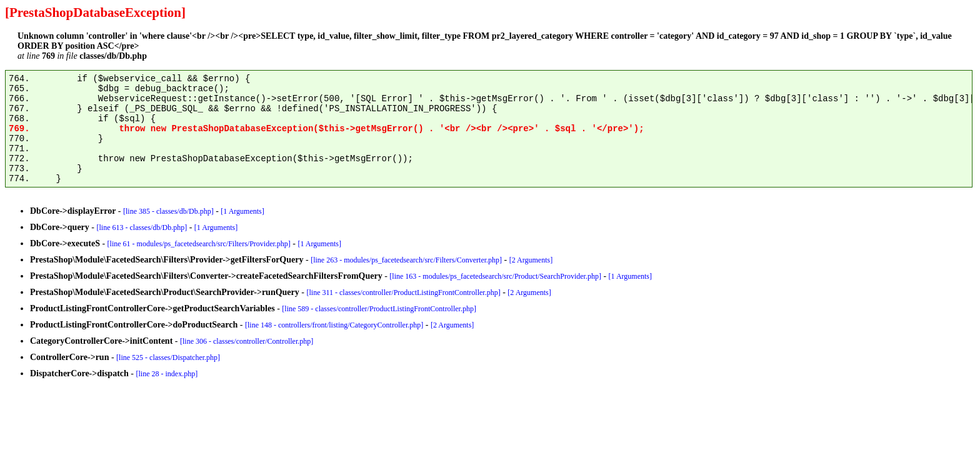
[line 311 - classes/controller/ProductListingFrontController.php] (403, 292)
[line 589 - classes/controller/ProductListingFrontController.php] (379, 309)
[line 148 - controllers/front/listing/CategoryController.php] (334, 325)
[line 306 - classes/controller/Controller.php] (247, 341)
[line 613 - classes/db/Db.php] (142, 227)
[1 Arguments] (242, 211)
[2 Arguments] (531, 260)
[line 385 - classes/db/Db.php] (168, 211)
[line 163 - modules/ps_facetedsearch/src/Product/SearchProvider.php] (495, 276)
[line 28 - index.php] (167, 374)
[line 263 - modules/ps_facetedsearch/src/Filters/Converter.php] (406, 260)
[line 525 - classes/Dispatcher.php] (168, 357)
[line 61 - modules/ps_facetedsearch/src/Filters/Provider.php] (199, 244)
